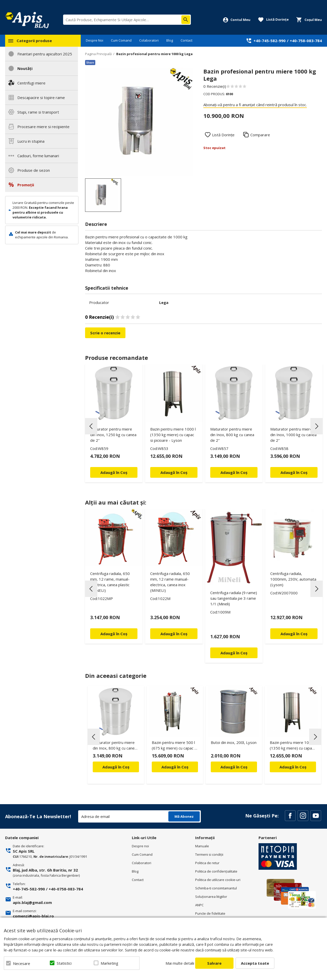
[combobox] (127, 20)
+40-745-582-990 (270, 41)
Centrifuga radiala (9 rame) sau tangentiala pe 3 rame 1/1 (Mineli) (234, 598)
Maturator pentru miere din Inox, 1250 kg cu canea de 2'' (113, 435)
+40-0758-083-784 (66, 889)
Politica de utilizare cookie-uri (218, 880)
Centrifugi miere (31, 83)
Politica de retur (207, 863)
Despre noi (140, 846)
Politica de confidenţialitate (216, 871)
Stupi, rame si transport (38, 112)
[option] (139, 122)
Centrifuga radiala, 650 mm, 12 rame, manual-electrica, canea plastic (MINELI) (110, 582)
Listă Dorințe (223, 135)
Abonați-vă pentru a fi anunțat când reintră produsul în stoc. (255, 105)
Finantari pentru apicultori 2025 (45, 54)
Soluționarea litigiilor (211, 897)
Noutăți (25, 68)
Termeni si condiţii (209, 854)
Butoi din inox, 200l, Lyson (234, 742)
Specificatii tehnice (107, 288)
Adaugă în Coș (116, 767)
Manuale (202, 846)
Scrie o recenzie (105, 333)
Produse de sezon (34, 170)
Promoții (26, 185)
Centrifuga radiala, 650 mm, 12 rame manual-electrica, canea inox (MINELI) (170, 582)
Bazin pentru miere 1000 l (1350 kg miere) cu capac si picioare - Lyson (173, 435)
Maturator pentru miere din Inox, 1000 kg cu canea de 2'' (293, 435)
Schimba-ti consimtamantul (216, 888)
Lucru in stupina (31, 141)
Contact (186, 40)
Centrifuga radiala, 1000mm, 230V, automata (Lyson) (293, 579)
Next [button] (317, 426)
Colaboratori (149, 40)
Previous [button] (91, 426)
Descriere (96, 224)
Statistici (64, 963)
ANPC (199, 905)
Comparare (260, 135)
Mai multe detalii (180, 963)
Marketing (109, 963)
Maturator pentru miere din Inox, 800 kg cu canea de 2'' (232, 435)
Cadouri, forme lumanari (38, 156)
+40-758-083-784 (306, 41)
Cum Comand (121, 40)
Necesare (22, 963)
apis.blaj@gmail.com (32, 902)
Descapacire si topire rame (41, 97)
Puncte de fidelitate (210, 913)
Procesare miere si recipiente (43, 127)
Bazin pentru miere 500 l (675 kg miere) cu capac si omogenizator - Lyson (174, 746)
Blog (170, 40)
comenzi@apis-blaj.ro (33, 916)
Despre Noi (95, 40)
